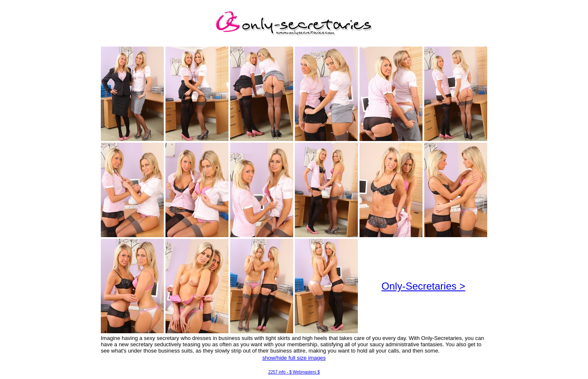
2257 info (277, 372)
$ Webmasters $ (305, 372)
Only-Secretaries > (423, 286)
